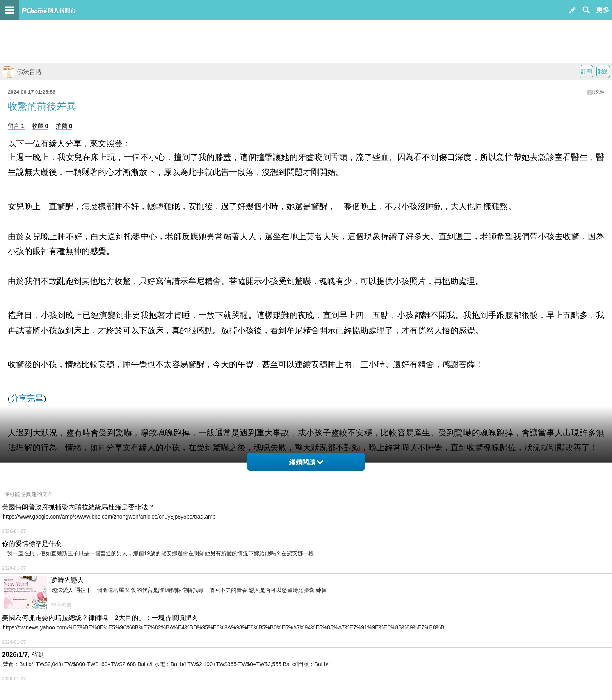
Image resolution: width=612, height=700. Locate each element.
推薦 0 (64, 126)
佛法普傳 (22, 72)
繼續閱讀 (306, 462)
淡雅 (599, 92)
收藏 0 (40, 126)
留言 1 (16, 126)
